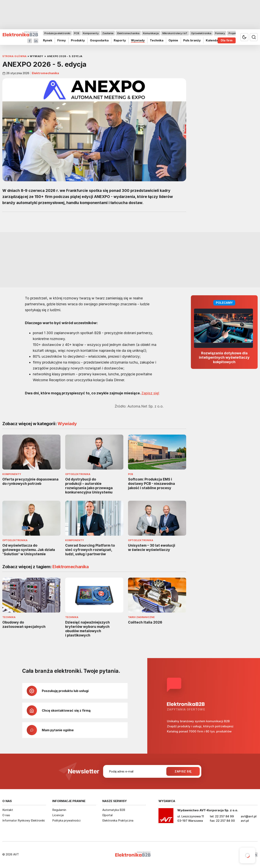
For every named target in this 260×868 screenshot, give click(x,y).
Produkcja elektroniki (57, 33)
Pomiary (220, 33)
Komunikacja (151, 33)
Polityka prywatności (66, 820)
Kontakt (8, 810)
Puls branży (192, 40)
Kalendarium (215, 40)
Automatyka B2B (114, 810)
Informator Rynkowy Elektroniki (24, 820)
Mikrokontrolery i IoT (175, 33)
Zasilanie (108, 33)
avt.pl (245, 821)
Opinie (173, 40)
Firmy (62, 40)
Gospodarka (99, 40)
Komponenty (91, 33)
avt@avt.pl (249, 816)
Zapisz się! (150, 393)
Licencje (58, 815)
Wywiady (138, 40)
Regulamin (59, 810)
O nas (6, 815)
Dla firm (227, 40)
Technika (157, 40)
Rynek (48, 40)
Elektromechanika (128, 33)
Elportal (107, 815)
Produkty (78, 40)
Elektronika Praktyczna (118, 820)
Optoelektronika (201, 33)
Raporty (120, 40)
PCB (77, 33)
